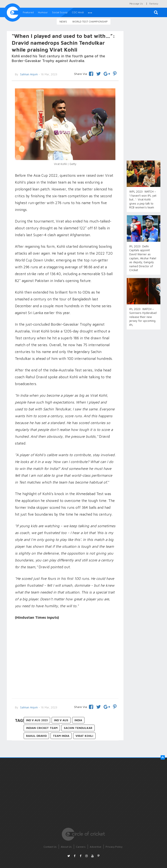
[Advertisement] (65, 660)
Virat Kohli (84, 736)
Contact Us (50, 847)
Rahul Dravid (36, 736)
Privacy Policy (114, 847)
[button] (90, 12)
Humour (43, 12)
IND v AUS (61, 720)
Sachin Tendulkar (78, 728)
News (63, 22)
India (78, 720)
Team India (61, 736)
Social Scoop (60, 12)
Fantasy (154, 4)
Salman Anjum (28, 707)
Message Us (136, 4)
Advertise (96, 847)
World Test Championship (90, 22)
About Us (66, 847)
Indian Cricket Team (42, 728)
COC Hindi (78, 12)
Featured (28, 12)
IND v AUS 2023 (37, 720)
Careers (81, 847)
